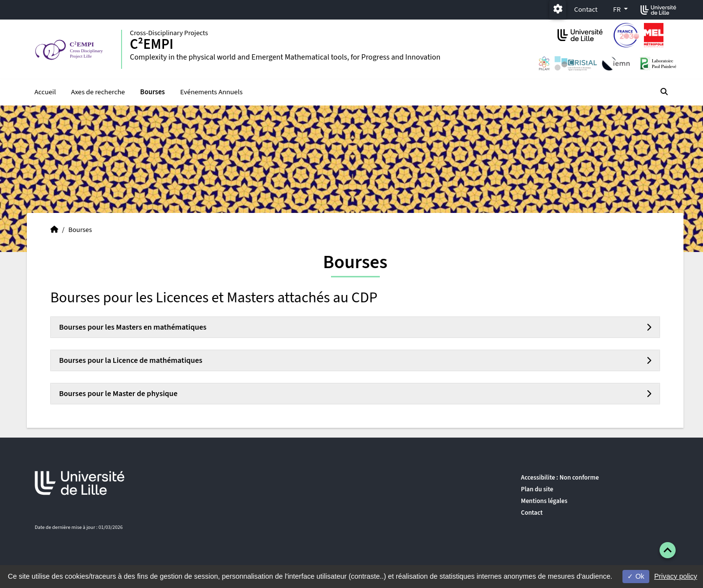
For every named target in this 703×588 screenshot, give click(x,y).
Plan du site (537, 489)
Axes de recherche (98, 92)
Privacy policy (676, 576)
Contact (586, 10)
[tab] (355, 327)
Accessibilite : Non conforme (560, 477)
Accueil (45, 92)
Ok (636, 576)
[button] (668, 550)
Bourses (153, 92)
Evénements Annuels (211, 92)
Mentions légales (544, 501)
